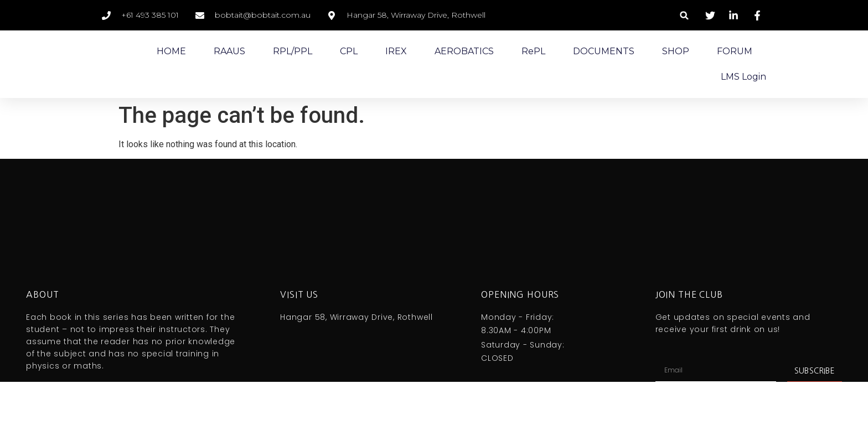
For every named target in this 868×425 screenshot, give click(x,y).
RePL (533, 51)
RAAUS (229, 51)
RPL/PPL (293, 51)
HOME (171, 51)
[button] (684, 15)
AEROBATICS (464, 51)
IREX (396, 51)
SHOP (676, 51)
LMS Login (743, 77)
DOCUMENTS (604, 51)
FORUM (735, 51)
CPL (349, 51)
